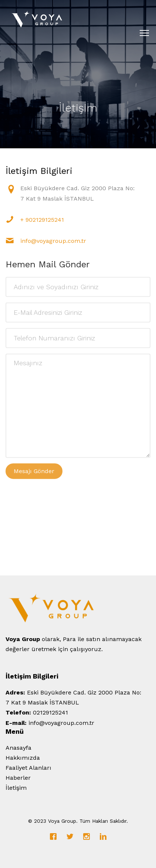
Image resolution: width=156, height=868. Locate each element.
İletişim (16, 788)
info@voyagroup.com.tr (53, 241)
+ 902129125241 (42, 220)
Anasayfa (18, 748)
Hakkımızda (23, 758)
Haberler (18, 778)
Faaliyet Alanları (28, 768)
